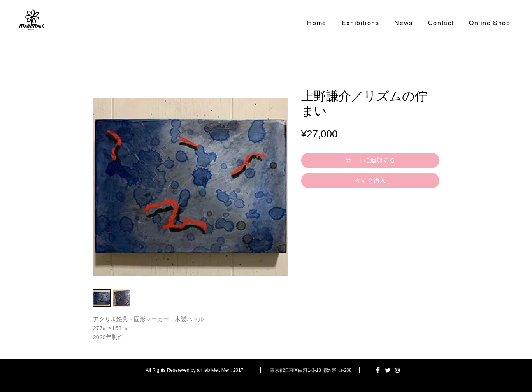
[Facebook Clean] (378, 370)
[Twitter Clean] (388, 370)
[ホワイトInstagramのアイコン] (397, 370)
